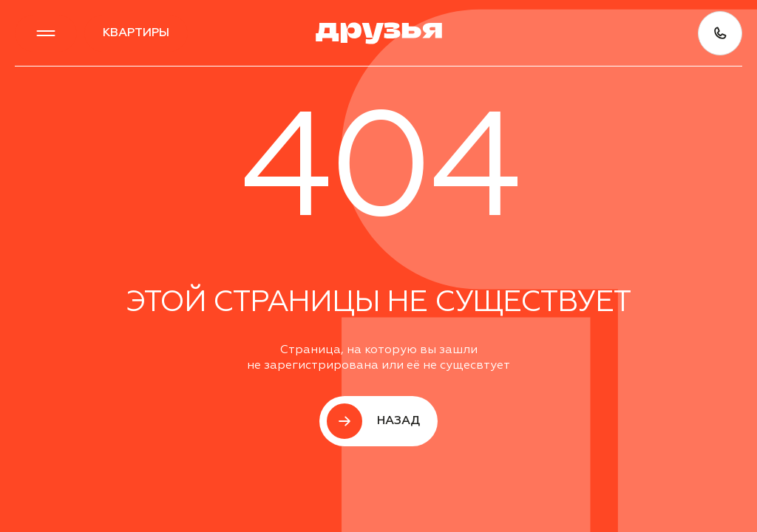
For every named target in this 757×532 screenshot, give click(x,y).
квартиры (136, 33)
